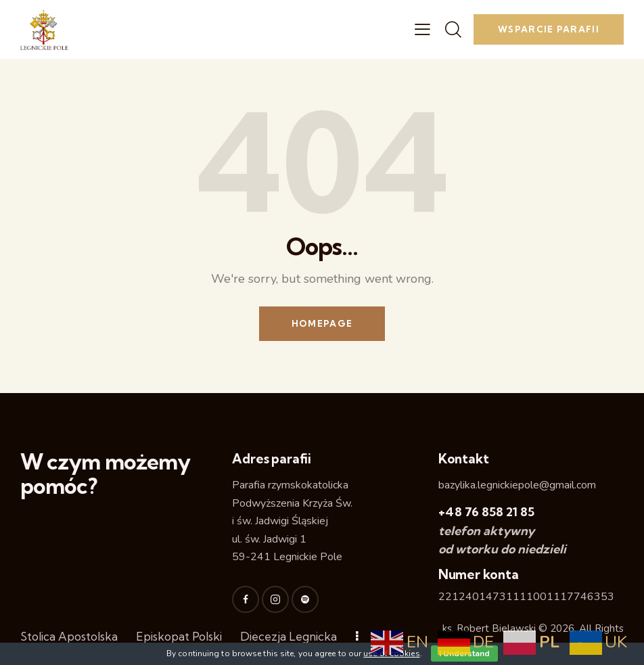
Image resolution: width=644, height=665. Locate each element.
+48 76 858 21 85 (486, 512)
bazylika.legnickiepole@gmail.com (517, 485)
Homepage (322, 323)
